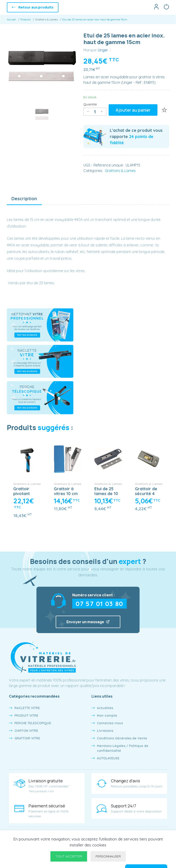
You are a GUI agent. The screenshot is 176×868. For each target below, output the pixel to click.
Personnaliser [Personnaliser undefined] (108, 856)
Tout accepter (69, 856)
